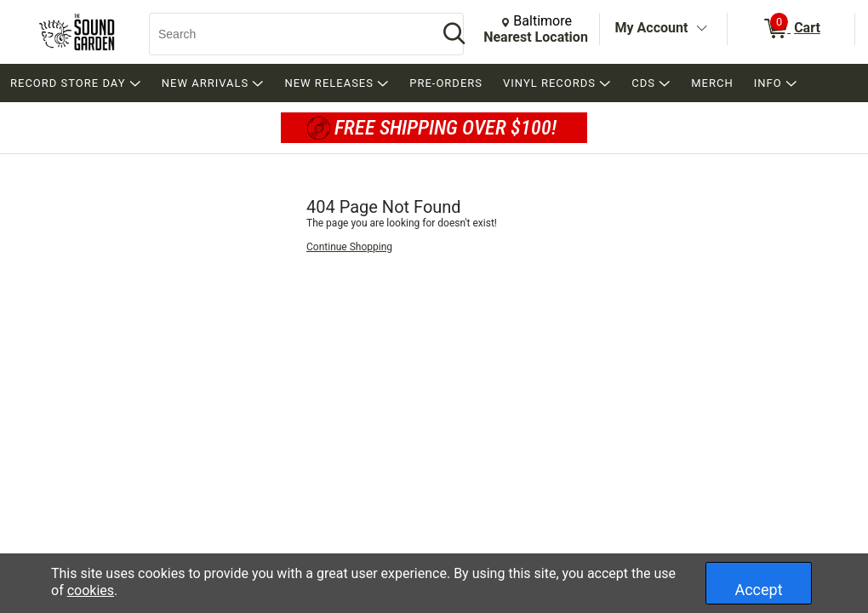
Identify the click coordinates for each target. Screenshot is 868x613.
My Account (652, 28)
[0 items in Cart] (791, 29)
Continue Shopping (349, 247)
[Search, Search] (285, 34)
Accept (758, 590)
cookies (91, 590)
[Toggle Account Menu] (701, 29)
